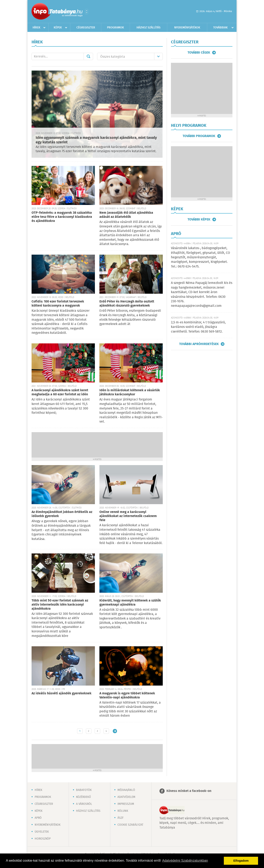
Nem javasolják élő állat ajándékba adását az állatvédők (126, 215)
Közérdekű (83, 797)
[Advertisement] (97, 444)
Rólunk (123, 811)
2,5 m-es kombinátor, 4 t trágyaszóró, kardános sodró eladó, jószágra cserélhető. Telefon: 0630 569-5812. (198, 327)
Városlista (87, 12)
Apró (38, 818)
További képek (199, 219)
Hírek (36, 28)
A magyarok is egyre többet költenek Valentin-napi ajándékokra (127, 695)
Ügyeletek (42, 832)
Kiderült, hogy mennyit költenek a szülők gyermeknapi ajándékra (130, 603)
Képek (58, 28)
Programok (115, 28)
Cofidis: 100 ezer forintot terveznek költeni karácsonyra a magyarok (58, 304)
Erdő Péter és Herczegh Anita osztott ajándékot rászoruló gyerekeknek (127, 304)
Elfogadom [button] (241, 861)
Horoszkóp (43, 839)
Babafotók (84, 790)
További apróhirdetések (199, 344)
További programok (199, 136)
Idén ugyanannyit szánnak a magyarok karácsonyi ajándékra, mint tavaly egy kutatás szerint (96, 140)
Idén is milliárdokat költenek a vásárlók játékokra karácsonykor (130, 392)
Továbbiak (220, 28)
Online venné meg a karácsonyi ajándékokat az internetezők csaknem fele (128, 516)
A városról (84, 804)
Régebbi (115, 731)
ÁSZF (121, 818)
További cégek (199, 53)
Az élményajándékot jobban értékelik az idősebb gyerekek (62, 514)
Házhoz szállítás (148, 28)
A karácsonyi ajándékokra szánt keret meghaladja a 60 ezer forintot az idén (60, 392)
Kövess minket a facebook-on (189, 791)
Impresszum (126, 804)
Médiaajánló (126, 790)
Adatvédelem (126, 797)
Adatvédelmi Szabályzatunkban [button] (185, 861)
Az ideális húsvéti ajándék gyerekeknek (61, 693)
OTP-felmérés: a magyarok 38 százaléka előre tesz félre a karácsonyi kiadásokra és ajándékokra (62, 217)
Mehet (88, 56)
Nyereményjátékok (187, 28)
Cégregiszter (86, 28)
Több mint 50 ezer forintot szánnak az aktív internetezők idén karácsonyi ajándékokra (60, 605)
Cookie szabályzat (130, 825)
